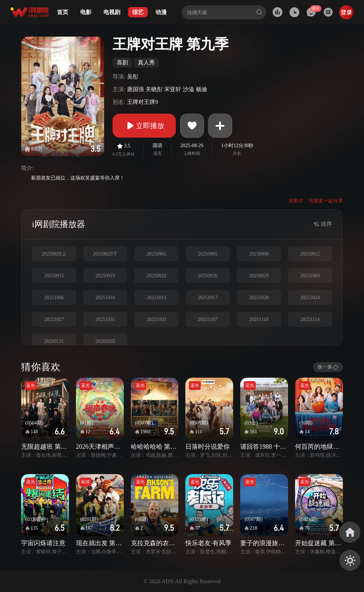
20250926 (207, 276)
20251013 (157, 298)
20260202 (105, 341)
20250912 (310, 254)
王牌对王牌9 (142, 102)
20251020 (259, 298)
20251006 (54, 298)
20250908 (259, 254)
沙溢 (189, 89)
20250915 (54, 276)
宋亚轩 (173, 89)
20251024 (310, 298)
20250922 (157, 276)
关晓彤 (154, 89)
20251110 (259, 319)
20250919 (105, 276)
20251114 (310, 319)
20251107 (208, 319)
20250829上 (54, 254)
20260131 (54, 341)
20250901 (157, 254)
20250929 (259, 276)
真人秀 (146, 62)
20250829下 (105, 254)
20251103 (156, 319)
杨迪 (202, 89)
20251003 (310, 276)
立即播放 (144, 126)
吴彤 (133, 77)
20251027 (54, 319)
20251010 (105, 298)
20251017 (207, 298)
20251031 (105, 319)
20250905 (207, 254)
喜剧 (122, 62)
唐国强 (135, 89)
